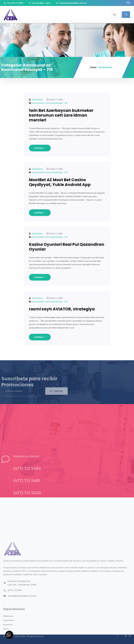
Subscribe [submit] (56, 395)
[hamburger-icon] (114, 15)
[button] (9, 635)
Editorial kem (37, 100)
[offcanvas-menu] (128, 3)
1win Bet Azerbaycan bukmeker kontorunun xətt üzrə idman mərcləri (61, 115)
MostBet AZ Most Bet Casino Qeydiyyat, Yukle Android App (60, 182)
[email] (23, 395)
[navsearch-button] (126, 15)
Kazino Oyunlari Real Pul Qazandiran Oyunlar (67, 247)
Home (93, 67)
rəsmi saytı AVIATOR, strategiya (62, 309)
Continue (40, 148)
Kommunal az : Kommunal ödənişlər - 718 (50, 103)
